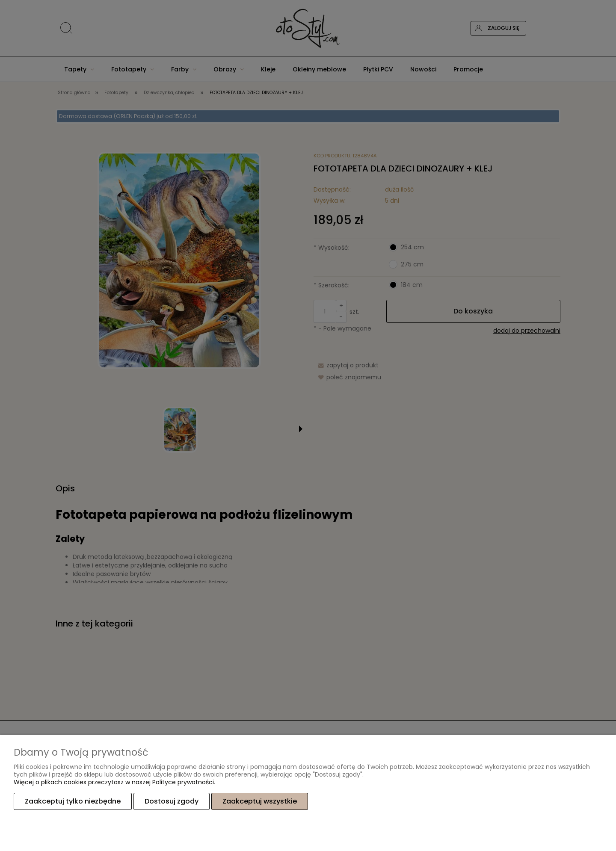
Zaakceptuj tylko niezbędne (73, 801)
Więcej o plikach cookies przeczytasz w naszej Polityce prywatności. (114, 782)
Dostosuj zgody (172, 801)
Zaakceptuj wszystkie (260, 801)
